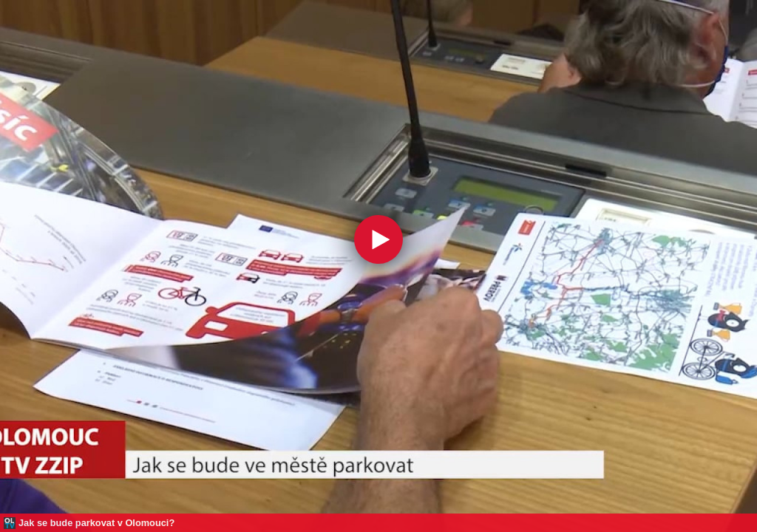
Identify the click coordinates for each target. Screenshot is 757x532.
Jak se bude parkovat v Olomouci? (96, 523)
